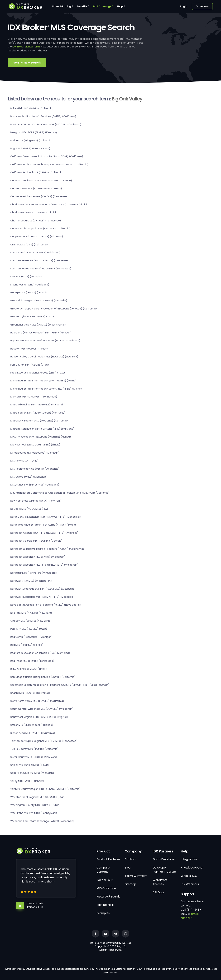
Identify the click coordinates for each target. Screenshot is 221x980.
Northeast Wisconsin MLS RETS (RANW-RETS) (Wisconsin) (44, 565)
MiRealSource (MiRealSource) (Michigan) (35, 453)
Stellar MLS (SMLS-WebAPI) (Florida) (32, 725)
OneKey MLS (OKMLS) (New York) (30, 621)
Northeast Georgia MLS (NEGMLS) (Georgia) (36, 541)
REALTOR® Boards (108, 897)
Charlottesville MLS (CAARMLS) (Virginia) (34, 212)
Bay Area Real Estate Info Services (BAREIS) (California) (43, 116)
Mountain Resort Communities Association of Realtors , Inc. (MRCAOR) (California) (60, 493)
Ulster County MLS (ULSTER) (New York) (34, 757)
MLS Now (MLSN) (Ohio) (24, 461)
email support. (190, 916)
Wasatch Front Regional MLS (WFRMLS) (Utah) (38, 797)
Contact (130, 859)
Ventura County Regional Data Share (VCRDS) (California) (45, 789)
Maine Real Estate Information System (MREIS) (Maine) (43, 381)
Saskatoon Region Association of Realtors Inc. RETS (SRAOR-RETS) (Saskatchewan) (60, 685)
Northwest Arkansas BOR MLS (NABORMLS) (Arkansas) (42, 589)
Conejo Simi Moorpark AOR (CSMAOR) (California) (40, 229)
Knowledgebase (192, 868)
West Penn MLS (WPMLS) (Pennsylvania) (35, 813)
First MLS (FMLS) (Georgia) (26, 276)
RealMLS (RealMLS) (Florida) (27, 645)
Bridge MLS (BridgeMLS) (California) (32, 140)
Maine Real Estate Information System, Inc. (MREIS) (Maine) (46, 389)
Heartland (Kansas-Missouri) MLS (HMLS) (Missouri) (41, 333)
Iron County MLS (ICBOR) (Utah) (30, 365)
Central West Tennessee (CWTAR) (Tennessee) (39, 196)
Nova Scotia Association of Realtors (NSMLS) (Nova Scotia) (46, 605)
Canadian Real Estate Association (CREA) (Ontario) (41, 181)
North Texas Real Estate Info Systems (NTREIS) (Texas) (43, 525)
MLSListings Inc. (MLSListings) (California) (35, 485)
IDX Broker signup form (26, 47)
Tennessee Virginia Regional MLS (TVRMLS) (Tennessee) (44, 741)
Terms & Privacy (136, 876)
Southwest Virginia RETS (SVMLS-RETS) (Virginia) (39, 717)
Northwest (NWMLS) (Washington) (31, 581)
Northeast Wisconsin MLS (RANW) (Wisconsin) (38, 557)
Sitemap (130, 884)
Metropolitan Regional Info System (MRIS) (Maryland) (42, 429)
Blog (128, 868)
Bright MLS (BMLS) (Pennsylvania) (30, 148)
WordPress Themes (160, 882)
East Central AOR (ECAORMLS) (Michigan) (35, 253)
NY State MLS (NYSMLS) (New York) (31, 613)
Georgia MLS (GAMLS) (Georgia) (30, 293)
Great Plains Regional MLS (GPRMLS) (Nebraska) (39, 300)
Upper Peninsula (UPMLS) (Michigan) (32, 773)
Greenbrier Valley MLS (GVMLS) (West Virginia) (38, 325)
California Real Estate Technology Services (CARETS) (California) (49, 164)
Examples (103, 913)
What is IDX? (189, 876)
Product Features (108, 859)
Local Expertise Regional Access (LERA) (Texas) (39, 373)
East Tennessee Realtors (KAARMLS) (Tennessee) (40, 260)
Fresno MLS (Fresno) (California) (30, 285)
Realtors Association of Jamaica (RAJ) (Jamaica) (40, 653)
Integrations (189, 859)
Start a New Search (27, 63)
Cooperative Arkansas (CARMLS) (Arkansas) (37, 236)
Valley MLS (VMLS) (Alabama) (28, 781)
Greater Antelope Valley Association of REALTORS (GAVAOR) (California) (54, 309)
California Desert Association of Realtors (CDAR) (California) (47, 156)
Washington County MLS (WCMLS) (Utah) (35, 805)
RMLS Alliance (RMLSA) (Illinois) (29, 669)
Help (120, 6)
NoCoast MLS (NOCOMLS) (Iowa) (30, 509)
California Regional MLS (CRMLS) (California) (37, 172)
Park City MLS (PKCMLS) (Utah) (29, 629)
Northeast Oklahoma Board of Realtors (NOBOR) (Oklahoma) (47, 549)
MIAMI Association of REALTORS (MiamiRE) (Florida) (41, 437)
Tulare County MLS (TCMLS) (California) (34, 749)
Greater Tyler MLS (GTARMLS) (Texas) (33, 317)
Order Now (202, 6)
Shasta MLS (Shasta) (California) (30, 693)
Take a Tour (105, 880)
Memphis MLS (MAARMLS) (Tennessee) (34, 397)
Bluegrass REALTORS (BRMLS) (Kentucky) (35, 132)
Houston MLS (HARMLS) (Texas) (29, 349)
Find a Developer (164, 859)
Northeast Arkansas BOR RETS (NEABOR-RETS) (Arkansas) (44, 533)
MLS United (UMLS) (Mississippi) (29, 477)
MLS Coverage (102, 6)
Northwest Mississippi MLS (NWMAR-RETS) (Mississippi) (43, 597)
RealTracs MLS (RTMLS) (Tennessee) (32, 661)
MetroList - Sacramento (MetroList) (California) (39, 421)
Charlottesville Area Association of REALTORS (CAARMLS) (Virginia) (50, 205)
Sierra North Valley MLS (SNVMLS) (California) (37, 701)
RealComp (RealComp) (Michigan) (32, 637)
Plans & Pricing (62, 6)
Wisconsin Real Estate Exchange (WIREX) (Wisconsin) (42, 821)
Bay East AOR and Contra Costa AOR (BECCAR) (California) (46, 124)
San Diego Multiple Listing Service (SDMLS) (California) (43, 677)
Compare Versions (103, 870)
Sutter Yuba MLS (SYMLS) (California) (33, 733)
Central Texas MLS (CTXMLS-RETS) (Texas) (36, 188)
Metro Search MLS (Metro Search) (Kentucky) (38, 413)
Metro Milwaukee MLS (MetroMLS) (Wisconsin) (38, 405)
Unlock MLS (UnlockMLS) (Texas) (30, 765)
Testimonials (105, 905)
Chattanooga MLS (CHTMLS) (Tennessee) (36, 221)
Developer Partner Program (164, 870)
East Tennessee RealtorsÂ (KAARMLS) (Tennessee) (41, 269)
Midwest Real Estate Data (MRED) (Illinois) (35, 445)
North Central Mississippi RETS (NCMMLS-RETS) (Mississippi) (46, 517)
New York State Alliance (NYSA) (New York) (36, 501)
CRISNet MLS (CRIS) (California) (29, 245)
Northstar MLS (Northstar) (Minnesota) (34, 573)
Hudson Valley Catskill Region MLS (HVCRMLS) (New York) (44, 357)
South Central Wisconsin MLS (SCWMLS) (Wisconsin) (42, 709)
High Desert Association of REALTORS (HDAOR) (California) (45, 341)
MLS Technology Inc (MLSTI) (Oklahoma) (35, 469)
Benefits (82, 6)
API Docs (159, 892)
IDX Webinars (190, 884)
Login (184, 6)
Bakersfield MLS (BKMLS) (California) (32, 108)
